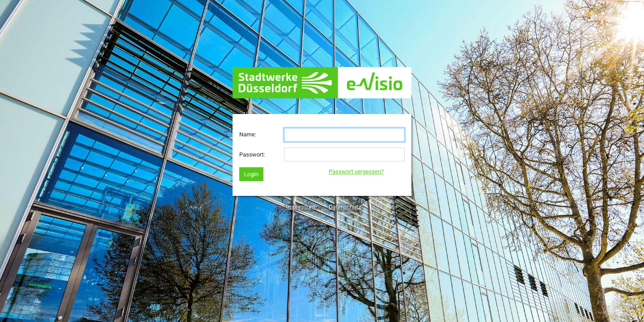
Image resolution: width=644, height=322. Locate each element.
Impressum (301, 207)
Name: (248, 134)
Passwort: (252, 155)
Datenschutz (345, 207)
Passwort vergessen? (356, 172)
